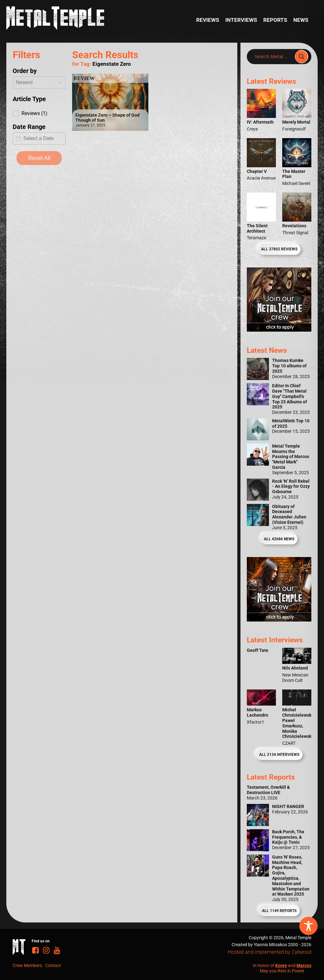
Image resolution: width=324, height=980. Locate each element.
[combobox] (33, 83)
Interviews (241, 20)
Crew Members (27, 965)
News (301, 20)
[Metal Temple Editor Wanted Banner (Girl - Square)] (279, 330)
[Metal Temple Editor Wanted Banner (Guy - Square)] (279, 620)
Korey (281, 965)
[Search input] (273, 57)
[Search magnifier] (302, 57)
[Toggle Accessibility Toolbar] (308, 926)
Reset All (39, 158)
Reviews (208, 20)
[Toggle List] (59, 83)
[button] (39, 113)
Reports (275, 20)
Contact (53, 965)
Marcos (304, 965)
